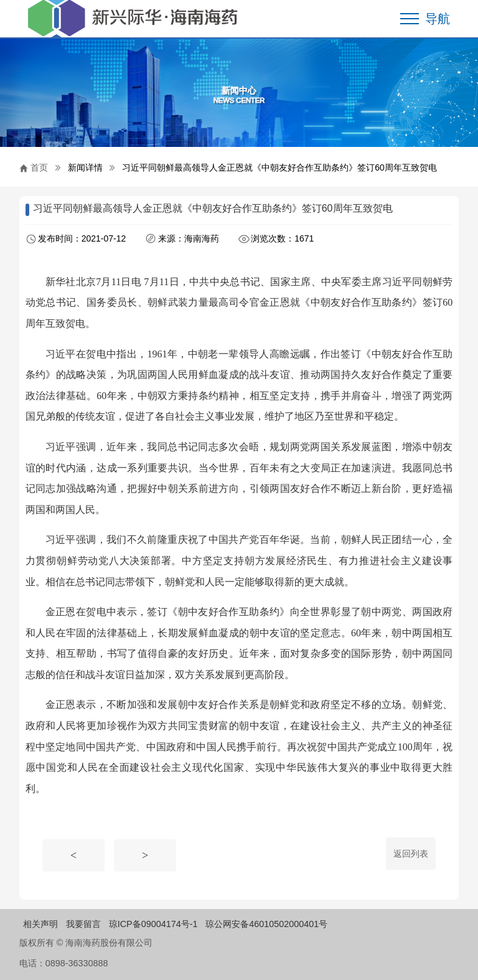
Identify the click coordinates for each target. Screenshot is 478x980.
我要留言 (83, 924)
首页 (39, 167)
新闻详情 (85, 167)
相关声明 (40, 924)
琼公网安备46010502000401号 (266, 924)
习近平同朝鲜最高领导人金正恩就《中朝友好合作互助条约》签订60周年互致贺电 (279, 167)
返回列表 (411, 854)
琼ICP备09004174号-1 (153, 924)
